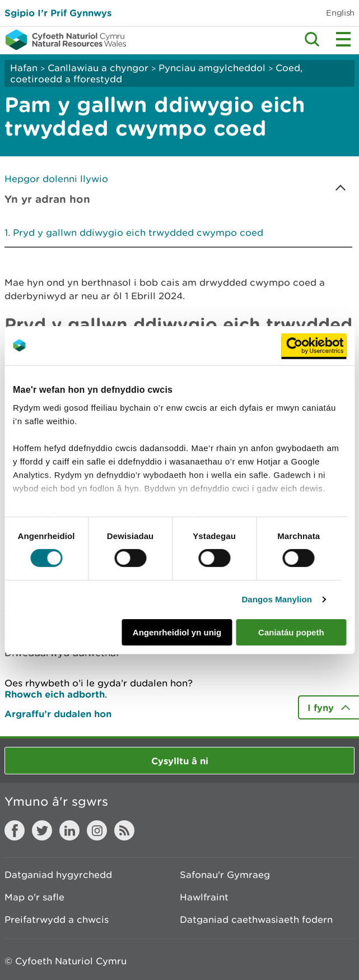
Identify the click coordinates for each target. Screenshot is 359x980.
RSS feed (124, 830)
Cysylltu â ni (180, 761)
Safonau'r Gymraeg (225, 875)
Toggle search (312, 39)
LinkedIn (69, 830)
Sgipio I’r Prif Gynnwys (58, 13)
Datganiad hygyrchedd (58, 875)
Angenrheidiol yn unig (177, 632)
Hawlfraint (204, 897)
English (340, 13)
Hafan (24, 68)
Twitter (42, 830)
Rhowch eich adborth (55, 694)
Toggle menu (343, 39)
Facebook (15, 830)
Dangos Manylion (277, 599)
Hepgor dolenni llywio (56, 179)
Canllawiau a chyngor (98, 68)
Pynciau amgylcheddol (212, 68)
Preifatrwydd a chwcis (57, 919)
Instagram (97, 830)
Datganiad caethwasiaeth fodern (256, 919)
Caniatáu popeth (291, 632)
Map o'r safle (34, 897)
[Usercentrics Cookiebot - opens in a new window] (314, 345)
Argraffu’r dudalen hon (58, 714)
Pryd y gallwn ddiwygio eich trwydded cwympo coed (138, 233)
